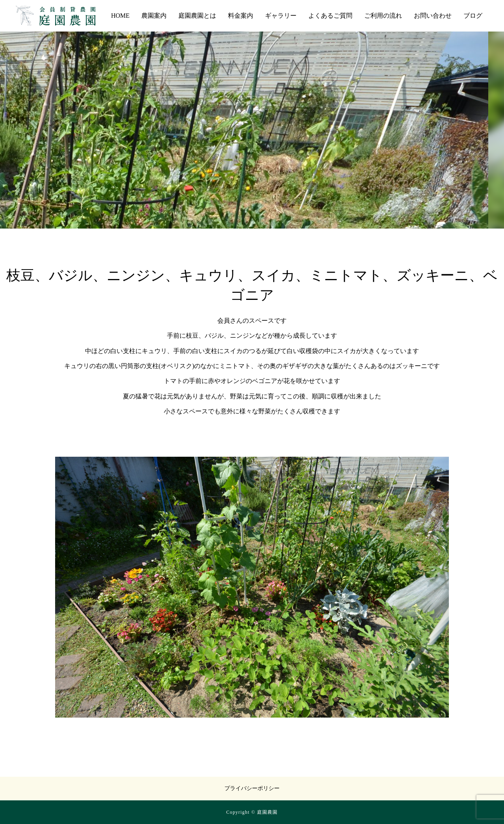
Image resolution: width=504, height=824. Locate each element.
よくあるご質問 (330, 16)
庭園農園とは (197, 16)
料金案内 (241, 16)
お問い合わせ (433, 16)
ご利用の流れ (383, 16)
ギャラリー (281, 16)
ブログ (473, 16)
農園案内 (154, 16)
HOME (120, 16)
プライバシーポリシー (252, 788)
